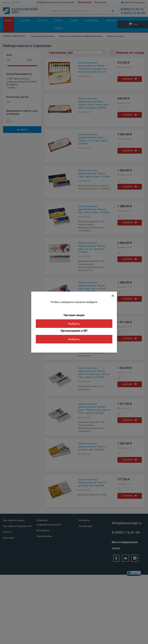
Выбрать (74, 324)
